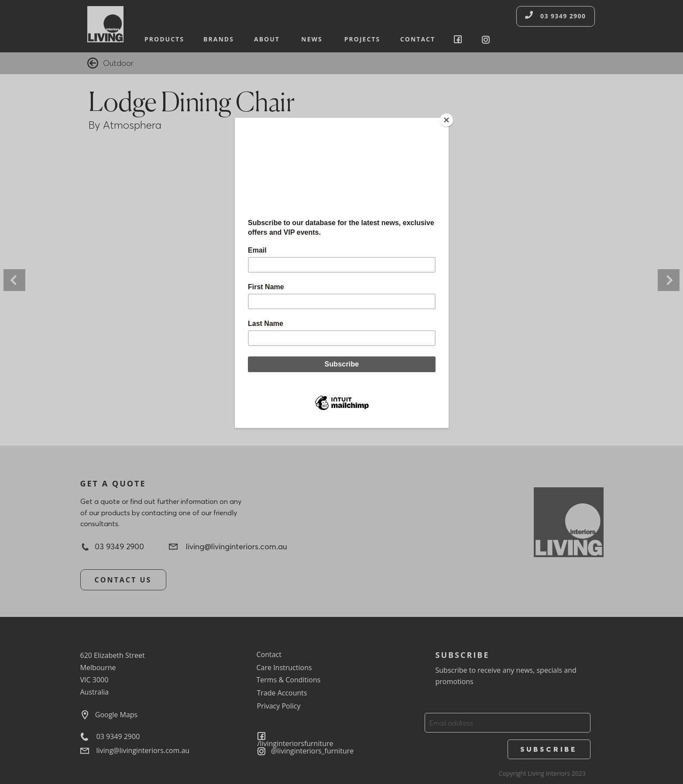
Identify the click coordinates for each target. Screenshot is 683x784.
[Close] (446, 120)
